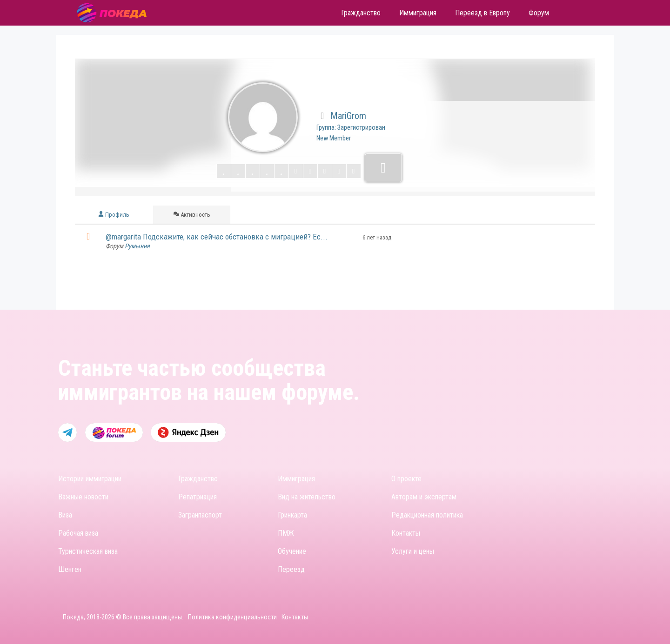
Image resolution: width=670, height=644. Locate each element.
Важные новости (83, 497)
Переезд (291, 569)
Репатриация (198, 497)
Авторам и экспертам (424, 497)
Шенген (70, 569)
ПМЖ (286, 533)
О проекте (406, 479)
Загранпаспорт (200, 515)
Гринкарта (292, 515)
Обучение (292, 551)
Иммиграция (296, 479)
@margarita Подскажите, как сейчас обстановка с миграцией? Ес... (217, 237)
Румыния (137, 246)
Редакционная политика (427, 515)
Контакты (406, 533)
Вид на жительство (307, 497)
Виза (65, 515)
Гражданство (198, 479)
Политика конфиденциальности (232, 617)
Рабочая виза (78, 533)
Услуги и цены (413, 551)
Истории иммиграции (90, 479)
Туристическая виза (88, 551)
